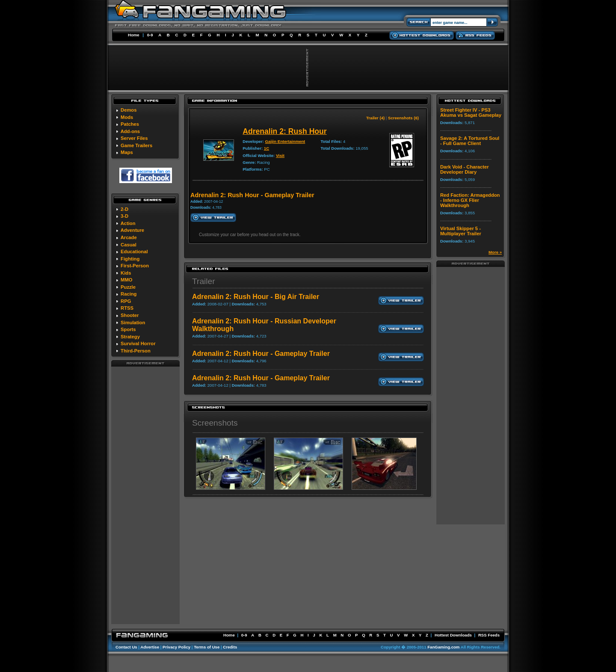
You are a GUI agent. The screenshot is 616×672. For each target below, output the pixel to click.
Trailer (204, 281)
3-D (124, 216)
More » (495, 252)
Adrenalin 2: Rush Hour (284, 131)
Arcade (129, 237)
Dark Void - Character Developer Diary (465, 169)
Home (134, 35)
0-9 (150, 35)
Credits (230, 647)
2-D (124, 209)
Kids (126, 273)
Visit (280, 155)
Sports (128, 329)
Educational (134, 252)
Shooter (130, 315)
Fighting (130, 259)
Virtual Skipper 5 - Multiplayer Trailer (461, 231)
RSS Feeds (489, 635)
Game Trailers (136, 145)
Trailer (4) (375, 118)
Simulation (133, 323)
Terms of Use (207, 647)
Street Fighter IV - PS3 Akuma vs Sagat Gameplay (471, 112)
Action (128, 223)
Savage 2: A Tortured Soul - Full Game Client (470, 141)
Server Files (134, 138)
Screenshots (215, 423)
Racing (129, 294)
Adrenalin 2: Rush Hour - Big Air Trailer (256, 297)
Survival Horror (138, 343)
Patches (130, 124)
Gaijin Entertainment (285, 141)
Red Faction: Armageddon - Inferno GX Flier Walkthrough (470, 200)
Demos (129, 110)
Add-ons (130, 131)
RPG (126, 301)
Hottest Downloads (453, 635)
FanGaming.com (443, 647)
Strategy (130, 337)
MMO (126, 280)
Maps (127, 152)
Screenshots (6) (403, 118)
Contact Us (126, 647)
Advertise (150, 647)
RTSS (127, 308)
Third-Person (136, 351)
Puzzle (128, 287)
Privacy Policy (176, 647)
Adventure (132, 230)
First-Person (135, 266)
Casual (129, 245)
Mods (127, 117)
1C (267, 148)
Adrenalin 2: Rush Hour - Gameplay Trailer (261, 354)
